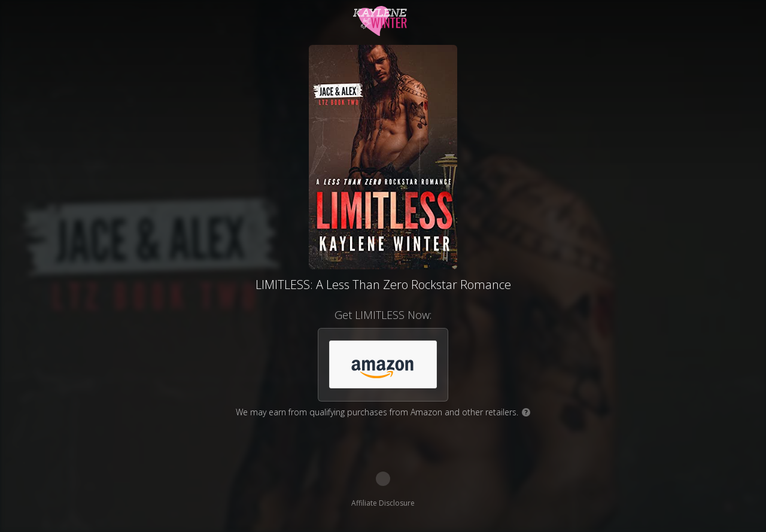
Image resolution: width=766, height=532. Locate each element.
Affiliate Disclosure (383, 503)
